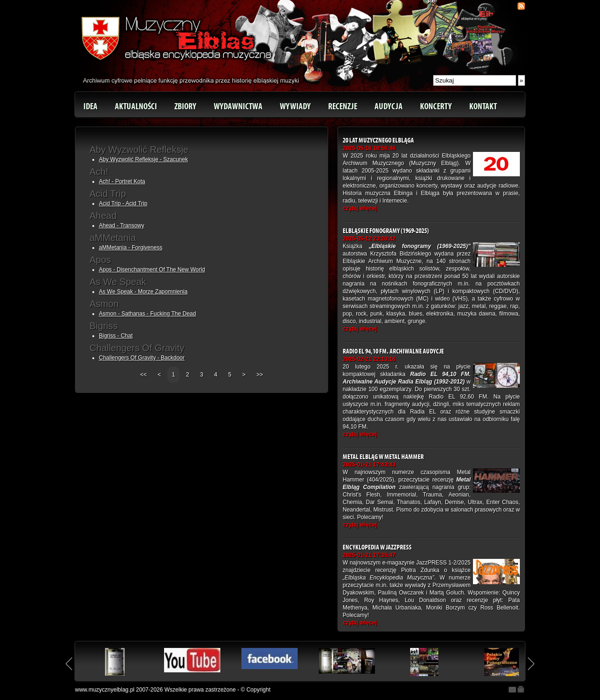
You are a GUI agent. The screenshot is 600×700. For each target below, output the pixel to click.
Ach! (99, 172)
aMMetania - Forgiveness (131, 248)
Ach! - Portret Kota (122, 181)
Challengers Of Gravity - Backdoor (142, 358)
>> (260, 375)
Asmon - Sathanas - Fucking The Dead (147, 314)
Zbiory (185, 106)
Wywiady (295, 106)
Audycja (389, 106)
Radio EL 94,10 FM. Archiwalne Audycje (393, 351)
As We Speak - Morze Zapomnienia (143, 292)
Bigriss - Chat (116, 336)
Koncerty (436, 106)
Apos (100, 260)
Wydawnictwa (238, 106)
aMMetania (113, 238)
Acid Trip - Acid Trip (123, 203)
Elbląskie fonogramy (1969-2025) (386, 231)
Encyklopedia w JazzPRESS (377, 547)
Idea (90, 106)
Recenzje (343, 106)
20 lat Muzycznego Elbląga (378, 140)
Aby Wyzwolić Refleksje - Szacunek (143, 159)
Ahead (103, 216)
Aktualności (136, 106)
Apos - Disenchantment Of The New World (152, 270)
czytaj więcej (360, 208)
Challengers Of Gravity (137, 348)
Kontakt (483, 106)
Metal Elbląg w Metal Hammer (383, 457)
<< (144, 375)
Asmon (104, 304)
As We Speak (118, 282)
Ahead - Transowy (122, 226)
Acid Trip (108, 194)
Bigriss (104, 326)
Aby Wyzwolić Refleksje (139, 150)
